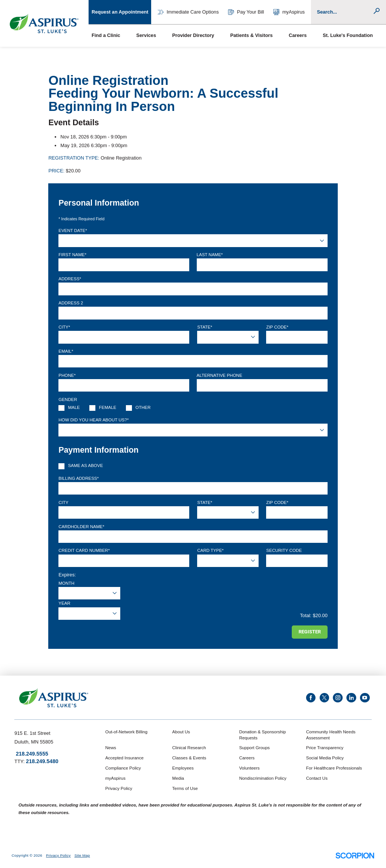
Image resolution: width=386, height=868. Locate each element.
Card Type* (210, 550)
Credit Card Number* (84, 550)
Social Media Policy (325, 758)
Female (108, 407)
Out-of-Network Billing (126, 732)
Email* (66, 351)
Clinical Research (189, 748)
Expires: (67, 575)
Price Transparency (325, 748)
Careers (298, 35)
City (63, 502)
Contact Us (317, 778)
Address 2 (71, 303)
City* (64, 327)
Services (146, 35)
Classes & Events (189, 758)
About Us (181, 732)
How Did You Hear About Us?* (93, 420)
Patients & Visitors (252, 35)
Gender (68, 399)
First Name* (72, 255)
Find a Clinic (106, 35)
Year (64, 603)
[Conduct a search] (345, 12)
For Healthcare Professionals (334, 768)
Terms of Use (185, 788)
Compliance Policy (123, 768)
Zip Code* (277, 327)
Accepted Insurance (124, 758)
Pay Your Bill (246, 12)
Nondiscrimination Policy (263, 778)
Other (143, 407)
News (111, 748)
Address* (70, 279)
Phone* (67, 375)
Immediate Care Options (188, 12)
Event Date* (73, 230)
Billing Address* (79, 478)
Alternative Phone (220, 375)
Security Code (284, 550)
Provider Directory (193, 35)
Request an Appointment (120, 12)
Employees (183, 768)
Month (66, 583)
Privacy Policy (119, 788)
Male (74, 407)
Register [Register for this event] (310, 632)
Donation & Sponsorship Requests (262, 735)
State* (205, 327)
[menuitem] (111, 36)
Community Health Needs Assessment (331, 735)
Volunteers (249, 768)
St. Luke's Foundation (348, 35)
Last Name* (210, 255)
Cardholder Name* (81, 527)
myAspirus (289, 12)
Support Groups (254, 748)
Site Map (82, 855)
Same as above (85, 465)
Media (178, 778)
